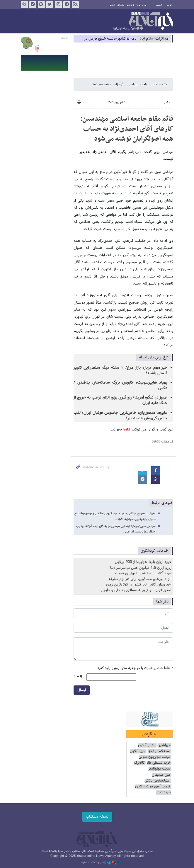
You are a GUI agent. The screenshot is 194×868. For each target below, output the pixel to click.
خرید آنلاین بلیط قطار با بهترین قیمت (143, 573)
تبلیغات (121, 5)
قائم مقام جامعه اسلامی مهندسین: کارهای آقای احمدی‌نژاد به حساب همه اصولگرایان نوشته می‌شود (127, 129)
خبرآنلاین (143, 22)
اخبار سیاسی (137, 84)
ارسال (82, 690)
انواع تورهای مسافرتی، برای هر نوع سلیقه (140, 579)
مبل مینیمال (161, 775)
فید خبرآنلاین (75, 5)
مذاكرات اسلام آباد (154, 39)
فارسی (169, 5)
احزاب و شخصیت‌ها (106, 84)
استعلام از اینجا (159, 751)
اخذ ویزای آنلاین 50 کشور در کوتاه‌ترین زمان (139, 585)
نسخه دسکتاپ (97, 817)
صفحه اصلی (159, 84)
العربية (159, 5)
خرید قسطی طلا (159, 763)
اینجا (126, 430)
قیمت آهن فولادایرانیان (153, 787)
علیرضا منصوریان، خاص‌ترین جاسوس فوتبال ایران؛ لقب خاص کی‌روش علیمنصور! (120, 416)
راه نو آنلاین (147, 745)
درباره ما (131, 5)
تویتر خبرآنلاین (50, 5)
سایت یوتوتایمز (159, 769)
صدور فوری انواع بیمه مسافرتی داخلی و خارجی (136, 590)
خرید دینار (163, 793)
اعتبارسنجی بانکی (158, 781)
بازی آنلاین (138, 751)
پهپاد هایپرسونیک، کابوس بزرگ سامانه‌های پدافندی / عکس (120, 386)
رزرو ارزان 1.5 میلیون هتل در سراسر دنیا (141, 568)
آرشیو (112, 5)
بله (33, 5)
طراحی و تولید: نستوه (100, 863)
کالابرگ (139, 763)
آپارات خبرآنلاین (41, 5)
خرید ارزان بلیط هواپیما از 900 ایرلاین (143, 562)
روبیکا (24, 5)
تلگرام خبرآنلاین (67, 5)
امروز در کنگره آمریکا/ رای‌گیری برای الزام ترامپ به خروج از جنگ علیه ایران (120, 400)
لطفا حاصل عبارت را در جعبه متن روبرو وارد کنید (135, 668)
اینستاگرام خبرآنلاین (58, 5)
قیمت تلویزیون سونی (155, 757)
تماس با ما (141, 5)
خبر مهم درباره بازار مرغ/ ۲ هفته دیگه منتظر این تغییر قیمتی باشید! (120, 371)
